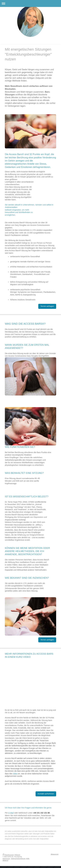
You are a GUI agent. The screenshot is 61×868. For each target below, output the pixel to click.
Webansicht (55, 854)
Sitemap (17, 855)
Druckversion (8, 855)
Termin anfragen (47, 306)
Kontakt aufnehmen (46, 794)
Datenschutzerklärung (18, 859)
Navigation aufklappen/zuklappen (31, 3)
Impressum (6, 859)
